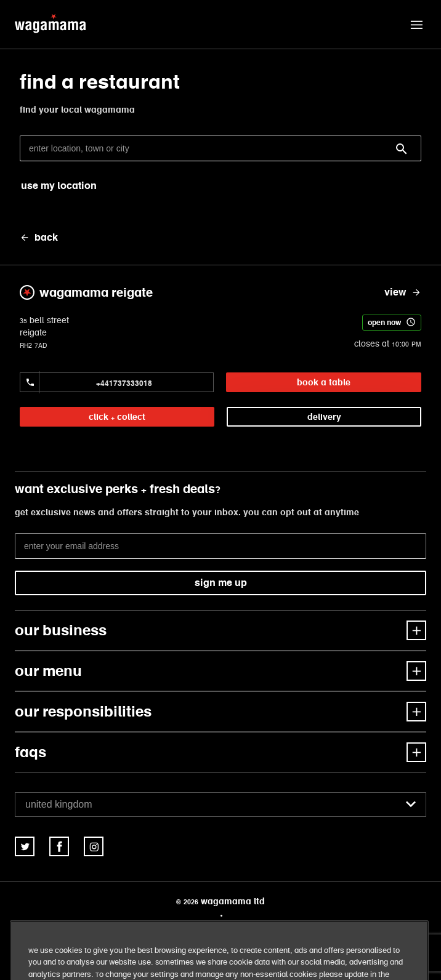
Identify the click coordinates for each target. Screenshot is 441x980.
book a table (324, 382)
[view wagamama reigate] (403, 292)
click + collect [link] (117, 417)
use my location (59, 186)
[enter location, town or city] (220, 148)
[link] (25, 846)
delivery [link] (324, 417)
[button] (416, 25)
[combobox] (220, 805)
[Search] (402, 149)
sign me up (221, 583)
